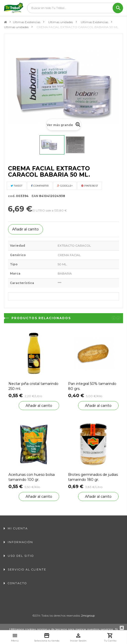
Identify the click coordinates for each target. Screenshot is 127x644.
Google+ (65, 186)
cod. (12, 196)
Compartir (40, 186)
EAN (34, 196)
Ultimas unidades (61, 22)
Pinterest (90, 186)
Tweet (17, 186)
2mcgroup (88, 616)
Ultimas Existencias (27, 22)
